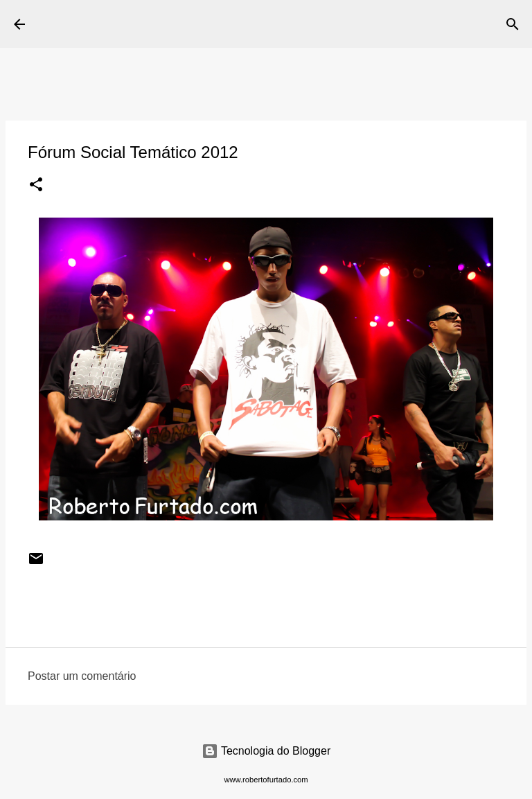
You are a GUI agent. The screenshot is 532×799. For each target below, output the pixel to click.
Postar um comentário (82, 676)
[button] (36, 186)
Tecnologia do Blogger (266, 751)
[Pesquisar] (326, 24)
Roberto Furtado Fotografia (172, 24)
